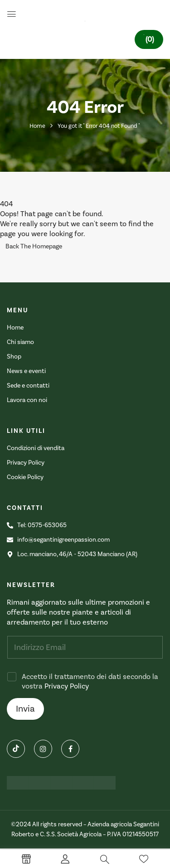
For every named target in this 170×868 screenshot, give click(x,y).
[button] (149, 39)
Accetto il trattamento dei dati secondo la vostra (90, 681)
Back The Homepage (34, 247)
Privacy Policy (67, 686)
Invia (25, 709)
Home (37, 126)
